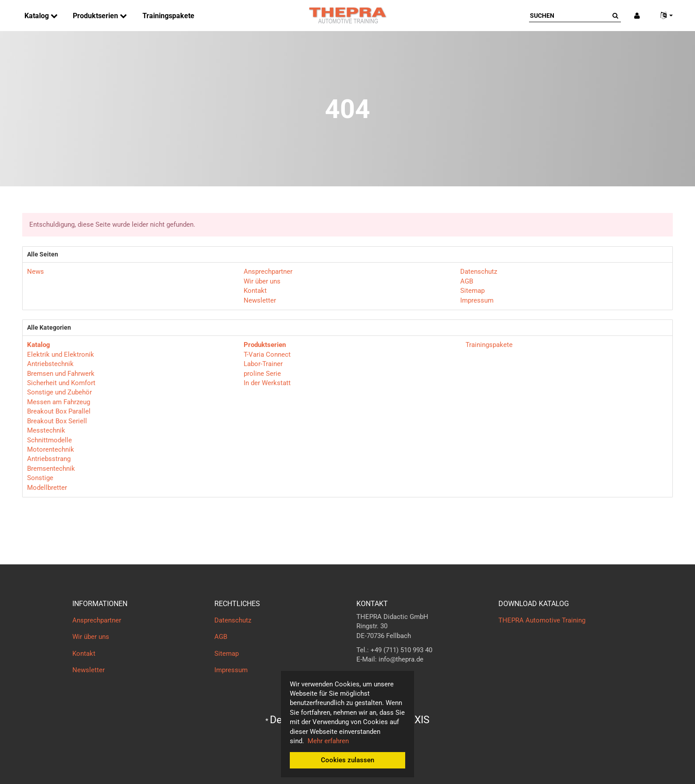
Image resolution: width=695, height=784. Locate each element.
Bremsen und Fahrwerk (61, 374)
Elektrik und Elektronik (61, 355)
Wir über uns (262, 281)
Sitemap (472, 291)
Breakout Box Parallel (59, 411)
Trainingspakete (168, 16)
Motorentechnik (51, 449)
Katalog (38, 16)
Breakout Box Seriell (57, 421)
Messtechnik (46, 430)
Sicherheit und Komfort (61, 383)
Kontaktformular (381, 677)
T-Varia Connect (267, 355)
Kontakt (255, 291)
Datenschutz (479, 272)
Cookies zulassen (347, 760)
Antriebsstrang (49, 459)
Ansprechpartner (268, 272)
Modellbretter (47, 488)
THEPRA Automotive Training (542, 620)
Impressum (477, 300)
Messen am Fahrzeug (59, 402)
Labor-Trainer (263, 364)
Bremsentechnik (51, 469)
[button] (663, 16)
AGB (467, 281)
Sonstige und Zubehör (59, 392)
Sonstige (40, 478)
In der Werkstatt (267, 383)
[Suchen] (569, 16)
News (36, 272)
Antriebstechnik (50, 364)
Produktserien (96, 16)
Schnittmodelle (49, 440)
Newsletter (260, 300)
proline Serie (262, 374)
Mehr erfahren (328, 741)
